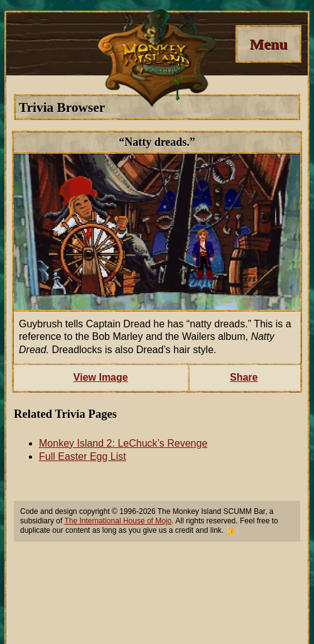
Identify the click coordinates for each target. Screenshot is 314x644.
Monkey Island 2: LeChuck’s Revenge (123, 443)
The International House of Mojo (118, 521)
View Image (101, 377)
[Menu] (268, 44)
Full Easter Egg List (83, 456)
